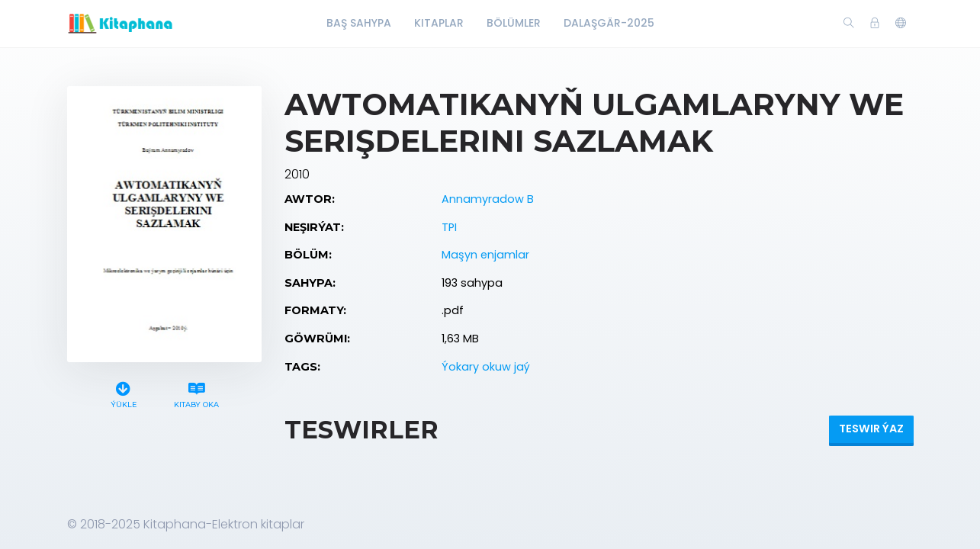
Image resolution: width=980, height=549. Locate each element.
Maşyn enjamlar (485, 255)
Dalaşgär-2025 (609, 23)
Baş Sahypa (359, 23)
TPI (449, 227)
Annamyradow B (488, 199)
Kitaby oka (196, 393)
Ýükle (123, 393)
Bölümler (514, 23)
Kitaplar (439, 23)
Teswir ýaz (871, 429)
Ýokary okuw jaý (486, 367)
